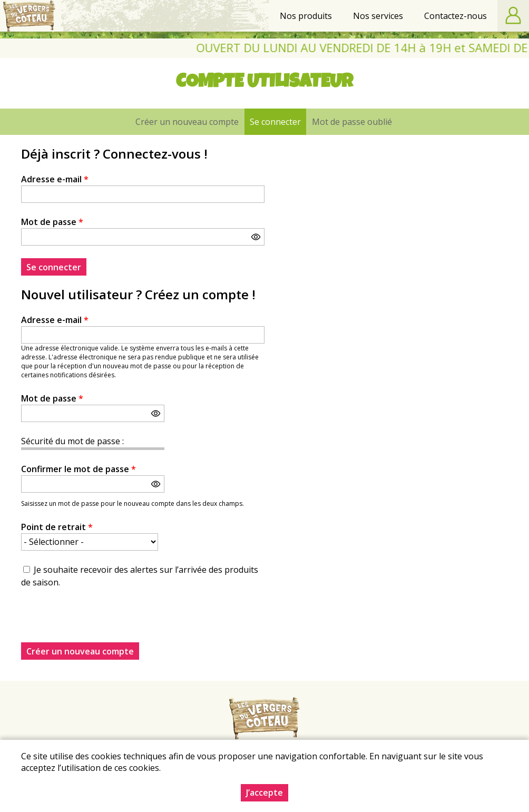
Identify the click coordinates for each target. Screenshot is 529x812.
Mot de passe (52, 222)
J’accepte (264, 793)
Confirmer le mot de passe (79, 469)
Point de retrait (57, 527)
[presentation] (101, 622)
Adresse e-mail (55, 179)
